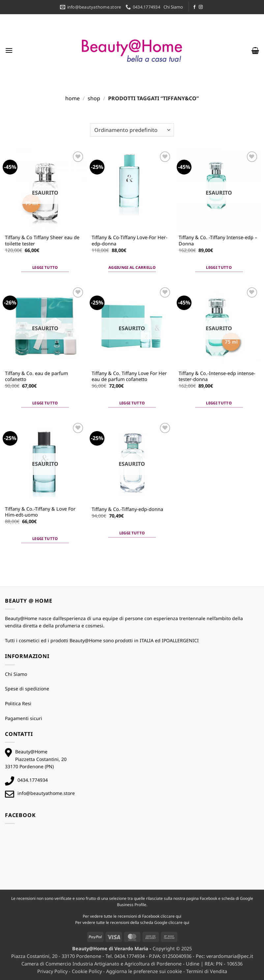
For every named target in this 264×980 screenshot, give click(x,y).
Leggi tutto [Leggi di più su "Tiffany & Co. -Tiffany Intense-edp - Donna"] (219, 267)
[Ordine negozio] (132, 130)
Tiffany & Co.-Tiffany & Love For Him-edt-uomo (40, 512)
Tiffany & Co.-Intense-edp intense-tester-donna (217, 377)
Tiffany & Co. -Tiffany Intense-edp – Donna (218, 241)
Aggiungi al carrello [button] (132, 267)
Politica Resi (18, 703)
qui (178, 916)
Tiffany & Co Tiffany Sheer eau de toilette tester (42, 241)
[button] (9, 50)
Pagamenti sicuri (24, 718)
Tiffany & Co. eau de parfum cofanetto (36, 377)
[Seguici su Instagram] (201, 7)
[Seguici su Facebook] (194, 7)
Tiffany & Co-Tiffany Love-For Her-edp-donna (130, 241)
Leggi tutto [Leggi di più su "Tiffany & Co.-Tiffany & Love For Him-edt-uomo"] (45, 538)
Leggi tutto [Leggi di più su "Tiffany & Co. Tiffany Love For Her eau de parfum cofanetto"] (132, 403)
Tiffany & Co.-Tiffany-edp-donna (127, 509)
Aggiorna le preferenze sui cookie (144, 971)
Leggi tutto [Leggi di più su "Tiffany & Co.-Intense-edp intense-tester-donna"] (219, 403)
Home (73, 98)
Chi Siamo (173, 7)
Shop (94, 98)
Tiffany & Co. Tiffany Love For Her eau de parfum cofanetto (129, 377)
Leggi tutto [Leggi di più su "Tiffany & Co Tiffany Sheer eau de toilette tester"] (45, 267)
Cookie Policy (87, 971)
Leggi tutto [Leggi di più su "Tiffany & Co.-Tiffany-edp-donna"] (132, 533)
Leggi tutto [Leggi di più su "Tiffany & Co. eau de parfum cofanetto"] (45, 403)
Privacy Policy (52, 971)
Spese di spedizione (27, 689)
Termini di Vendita (207, 971)
